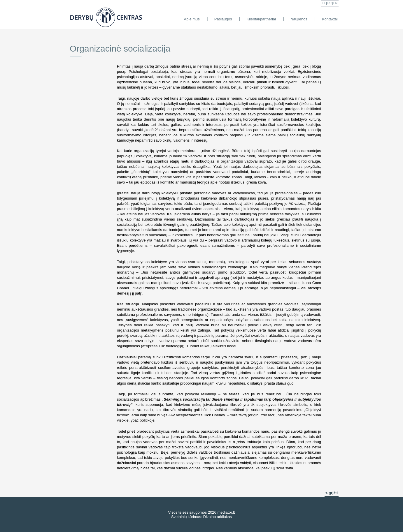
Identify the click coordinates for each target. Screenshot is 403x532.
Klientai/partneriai (261, 19)
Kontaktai (330, 19)
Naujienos (299, 19)
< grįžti (332, 493)
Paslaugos (223, 19)
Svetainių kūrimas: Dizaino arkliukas (201, 517)
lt (324, 3)
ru (330, 3)
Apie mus (192, 19)
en (335, 3)
